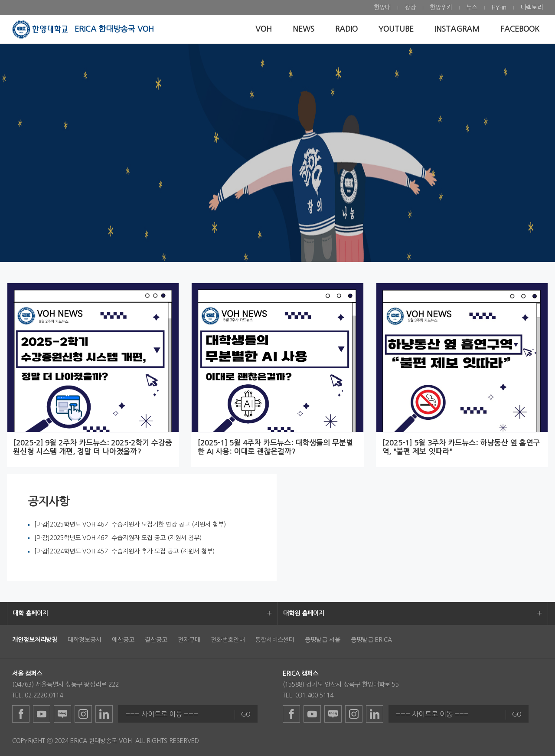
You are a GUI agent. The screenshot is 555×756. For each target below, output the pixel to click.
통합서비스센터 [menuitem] (275, 640)
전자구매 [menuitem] (189, 640)
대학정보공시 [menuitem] (85, 640)
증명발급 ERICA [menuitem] (371, 640)
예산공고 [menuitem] (123, 640)
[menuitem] (382, 8)
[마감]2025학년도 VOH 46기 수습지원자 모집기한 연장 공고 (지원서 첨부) (130, 524)
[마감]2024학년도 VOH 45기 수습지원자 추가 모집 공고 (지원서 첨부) (124, 551)
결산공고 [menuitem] (156, 640)
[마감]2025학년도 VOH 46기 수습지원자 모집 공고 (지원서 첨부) (118, 538)
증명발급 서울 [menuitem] (323, 640)
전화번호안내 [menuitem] (228, 640)
